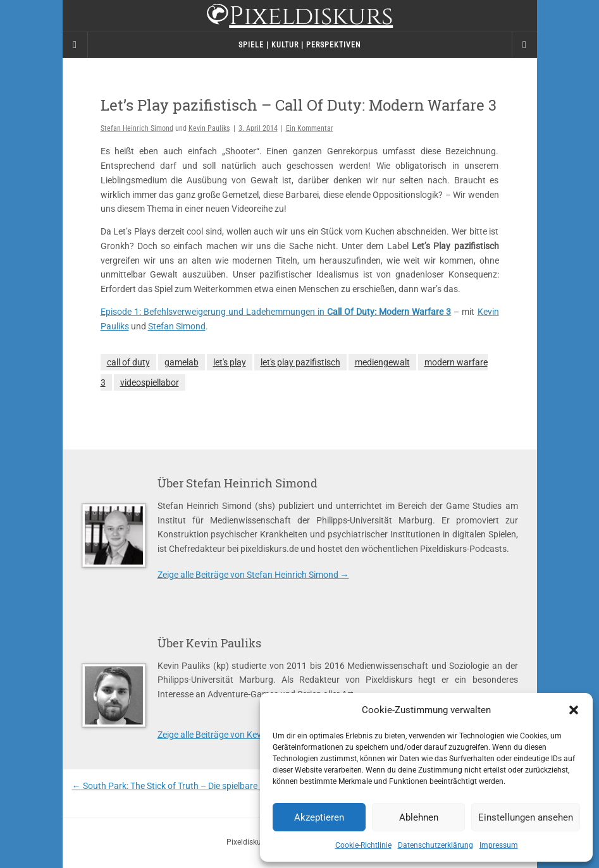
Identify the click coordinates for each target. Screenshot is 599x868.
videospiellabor (150, 382)
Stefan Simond (177, 326)
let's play (230, 362)
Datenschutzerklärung (435, 845)
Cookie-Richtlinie (363, 845)
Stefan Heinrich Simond (137, 128)
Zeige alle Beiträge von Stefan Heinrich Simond (253, 575)
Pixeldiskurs (299, 17)
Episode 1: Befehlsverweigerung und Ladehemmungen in (276, 312)
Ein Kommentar (310, 128)
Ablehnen (419, 817)
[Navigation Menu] (524, 45)
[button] (574, 710)
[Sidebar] (75, 45)
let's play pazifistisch (300, 362)
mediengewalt (382, 362)
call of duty (128, 362)
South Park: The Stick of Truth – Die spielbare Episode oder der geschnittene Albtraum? (246, 786)
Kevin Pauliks (209, 128)
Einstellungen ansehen (526, 817)
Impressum (499, 845)
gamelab (182, 362)
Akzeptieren (319, 817)
